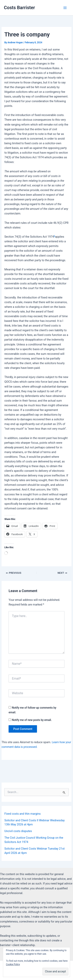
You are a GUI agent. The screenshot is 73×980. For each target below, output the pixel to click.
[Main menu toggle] (65, 8)
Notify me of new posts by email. (32, 720)
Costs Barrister (19, 8)
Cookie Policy (13, 964)
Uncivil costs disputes (18, 831)
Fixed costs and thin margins (22, 814)
